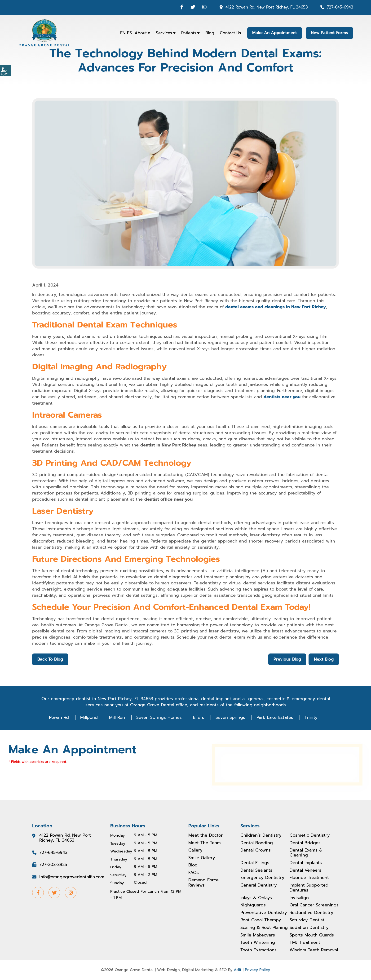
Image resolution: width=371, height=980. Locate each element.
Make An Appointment (274, 33)
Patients (188, 33)
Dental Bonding (257, 843)
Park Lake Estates (275, 717)
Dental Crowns (256, 850)
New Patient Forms (329, 33)
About (139, 33)
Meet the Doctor (205, 835)
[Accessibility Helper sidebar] (6, 71)
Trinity (311, 717)
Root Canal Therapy (261, 920)
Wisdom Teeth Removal (314, 950)
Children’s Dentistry (261, 835)
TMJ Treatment (305, 943)
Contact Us (229, 33)
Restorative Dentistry (311, 913)
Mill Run (117, 717)
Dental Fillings (255, 863)
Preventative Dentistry (264, 913)
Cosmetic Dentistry (310, 835)
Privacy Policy (257, 970)
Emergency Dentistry (262, 878)
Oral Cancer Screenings (314, 905)
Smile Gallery (202, 858)
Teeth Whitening (258, 943)
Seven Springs (230, 717)
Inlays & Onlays (256, 898)
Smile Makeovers (258, 935)
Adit (238, 970)
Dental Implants (306, 863)
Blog (209, 33)
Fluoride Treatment (309, 878)
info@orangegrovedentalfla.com (72, 877)
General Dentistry (259, 885)
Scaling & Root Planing (264, 928)
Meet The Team (205, 843)
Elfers (199, 717)
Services (163, 33)
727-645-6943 (340, 7)
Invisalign (299, 898)
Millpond (89, 717)
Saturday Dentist (307, 920)
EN (122, 33)
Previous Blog (287, 659)
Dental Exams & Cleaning (306, 853)
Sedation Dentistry (309, 928)
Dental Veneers (305, 870)
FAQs (194, 873)
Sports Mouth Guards (312, 935)
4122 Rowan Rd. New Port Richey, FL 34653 (267, 7)
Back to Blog (50, 659)
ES (128, 33)
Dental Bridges (305, 843)
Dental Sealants (256, 870)
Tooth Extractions (258, 950)
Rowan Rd (59, 717)
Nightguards (253, 905)
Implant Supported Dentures (309, 888)
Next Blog (324, 659)
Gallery (195, 850)
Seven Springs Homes (159, 717)
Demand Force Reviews (203, 883)
